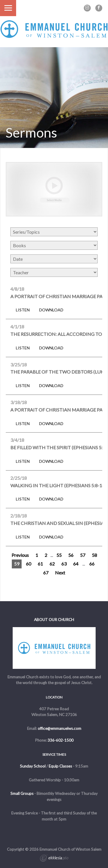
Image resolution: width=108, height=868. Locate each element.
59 (17, 564)
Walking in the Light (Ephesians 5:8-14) (58, 485)
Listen (23, 310)
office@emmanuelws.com (59, 728)
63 (64, 564)
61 (40, 564)
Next (60, 573)
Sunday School (33, 766)
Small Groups (22, 793)
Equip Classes (60, 766)
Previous (20, 555)
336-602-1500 (60, 740)
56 (71, 555)
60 (29, 564)
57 (83, 555)
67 (46, 573)
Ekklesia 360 (54, 859)
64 (76, 564)
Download (51, 310)
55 (59, 555)
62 (52, 564)
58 (94, 555)
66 (92, 564)
